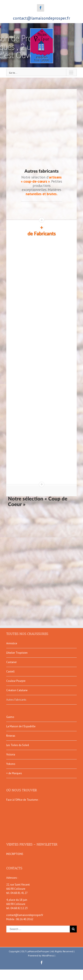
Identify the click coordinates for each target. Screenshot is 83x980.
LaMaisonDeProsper (38, 951)
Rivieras (11, 736)
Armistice (12, 643)
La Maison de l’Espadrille (21, 726)
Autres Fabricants (16, 700)
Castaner (11, 662)
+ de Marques (14, 773)
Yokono (11, 764)
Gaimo (10, 717)
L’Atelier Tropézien (17, 653)
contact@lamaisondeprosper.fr (41, 18)
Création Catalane (17, 690)
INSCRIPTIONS (15, 854)
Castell (10, 672)
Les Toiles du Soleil (18, 745)
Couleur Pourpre (16, 681)
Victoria (11, 754)
